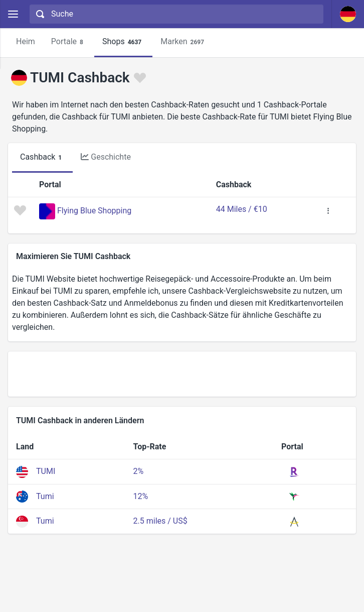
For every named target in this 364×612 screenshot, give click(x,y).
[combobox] (175, 14)
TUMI (46, 471)
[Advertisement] (182, 374)
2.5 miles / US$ (160, 521)
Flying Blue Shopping (94, 211)
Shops (123, 42)
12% (141, 496)
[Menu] (13, 14)
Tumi (45, 496)
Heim (26, 41)
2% (139, 471)
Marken (184, 42)
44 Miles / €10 (242, 209)
